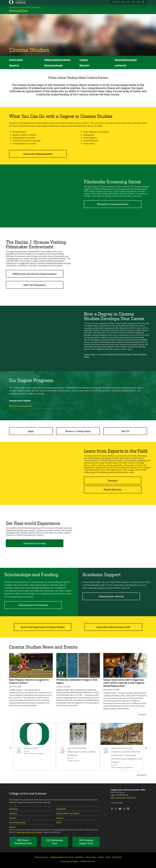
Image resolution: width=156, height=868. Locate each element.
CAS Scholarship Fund (55, 842)
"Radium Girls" (34, 747)
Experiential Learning (126, 60)
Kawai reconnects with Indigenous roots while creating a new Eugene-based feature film (124, 683)
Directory (84, 65)
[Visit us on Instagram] (124, 809)
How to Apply (16, 60)
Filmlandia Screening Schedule (113, 204)
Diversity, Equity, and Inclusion (68, 813)
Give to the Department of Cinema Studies (43, 627)
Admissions (13, 809)
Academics (13, 813)
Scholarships (61, 809)
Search (139, 2)
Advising (12, 827)
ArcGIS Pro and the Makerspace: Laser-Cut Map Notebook (78, 747)
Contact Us (120, 65)
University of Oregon (70, 861)
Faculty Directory (113, 490)
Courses (84, 60)
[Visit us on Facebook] (112, 809)
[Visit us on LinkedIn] (128, 809)
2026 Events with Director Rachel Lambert (35, 274)
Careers (101, 857)
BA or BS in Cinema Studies (21, 406)
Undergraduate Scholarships (33, 605)
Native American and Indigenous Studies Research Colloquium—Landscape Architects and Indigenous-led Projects (122, 747)
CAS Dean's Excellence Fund (23, 842)
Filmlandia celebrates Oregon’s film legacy (77, 681)
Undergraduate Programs (57, 60)
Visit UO (125, 431)
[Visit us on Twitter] (116, 809)
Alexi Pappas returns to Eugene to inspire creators (29, 681)
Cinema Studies (29, 50)
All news (142, 714)
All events (142, 775)
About (59, 822)
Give (133, 2)
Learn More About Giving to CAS (113, 627)
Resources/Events (54, 65)
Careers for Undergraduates (38, 154)
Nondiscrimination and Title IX (62, 857)
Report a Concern (42, 857)
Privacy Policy (91, 857)
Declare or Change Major (78, 431)
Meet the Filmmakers (35, 285)
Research (14, 65)
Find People (117, 857)
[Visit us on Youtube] (120, 809)
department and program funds (29, 832)
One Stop (116, 2)
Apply (123, 2)
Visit (128, 2)
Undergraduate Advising (111, 596)
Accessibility (79, 857)
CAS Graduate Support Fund (86, 842)
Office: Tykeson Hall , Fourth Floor (123, 798)
